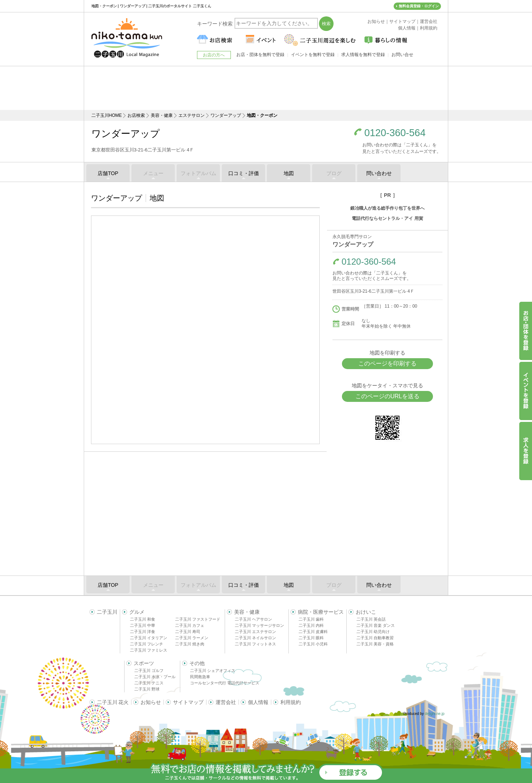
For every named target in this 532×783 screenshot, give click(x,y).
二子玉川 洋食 (143, 632)
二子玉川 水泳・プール (155, 677)
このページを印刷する (387, 363)
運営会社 (226, 702)
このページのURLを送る (387, 396)
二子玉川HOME (107, 115)
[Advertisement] (266, 88)
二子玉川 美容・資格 (375, 644)
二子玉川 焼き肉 (190, 644)
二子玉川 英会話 (371, 619)
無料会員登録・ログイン (419, 6)
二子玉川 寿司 (188, 632)
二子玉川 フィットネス (255, 644)
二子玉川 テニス (149, 683)
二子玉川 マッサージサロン (259, 625)
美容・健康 (162, 115)
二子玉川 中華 (143, 625)
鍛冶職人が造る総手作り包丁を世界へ (387, 208)
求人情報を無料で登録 (363, 55)
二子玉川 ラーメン (192, 638)
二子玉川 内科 (311, 625)
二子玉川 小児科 (313, 644)
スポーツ (144, 663)
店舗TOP (108, 173)
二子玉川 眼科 (311, 638)
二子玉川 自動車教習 (375, 638)
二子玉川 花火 (113, 702)
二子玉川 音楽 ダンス (376, 625)
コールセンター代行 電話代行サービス (225, 683)
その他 (197, 663)
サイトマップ (188, 702)
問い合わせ (379, 173)
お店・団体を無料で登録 (260, 55)
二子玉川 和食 (143, 619)
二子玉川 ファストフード (198, 619)
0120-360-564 (395, 133)
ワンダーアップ (226, 115)
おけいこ (366, 612)
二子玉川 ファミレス (149, 650)
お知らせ (151, 702)
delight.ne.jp (435, 714)
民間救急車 (200, 677)
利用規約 (291, 702)
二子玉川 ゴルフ (149, 671)
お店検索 (136, 115)
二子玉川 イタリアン (149, 638)
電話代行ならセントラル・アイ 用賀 (387, 218)
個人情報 (258, 702)
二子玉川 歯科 (311, 619)
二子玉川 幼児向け (373, 632)
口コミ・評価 (244, 173)
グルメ (137, 612)
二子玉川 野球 (147, 689)
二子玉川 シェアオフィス (213, 671)
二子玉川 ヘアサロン (253, 619)
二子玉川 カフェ (190, 625)
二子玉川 (107, 612)
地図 (289, 173)
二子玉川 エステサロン (255, 632)
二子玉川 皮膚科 (313, 632)
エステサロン (192, 115)
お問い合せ (402, 55)
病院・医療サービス (321, 612)
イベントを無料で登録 (313, 55)
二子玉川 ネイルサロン (255, 638)
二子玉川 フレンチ (147, 644)
